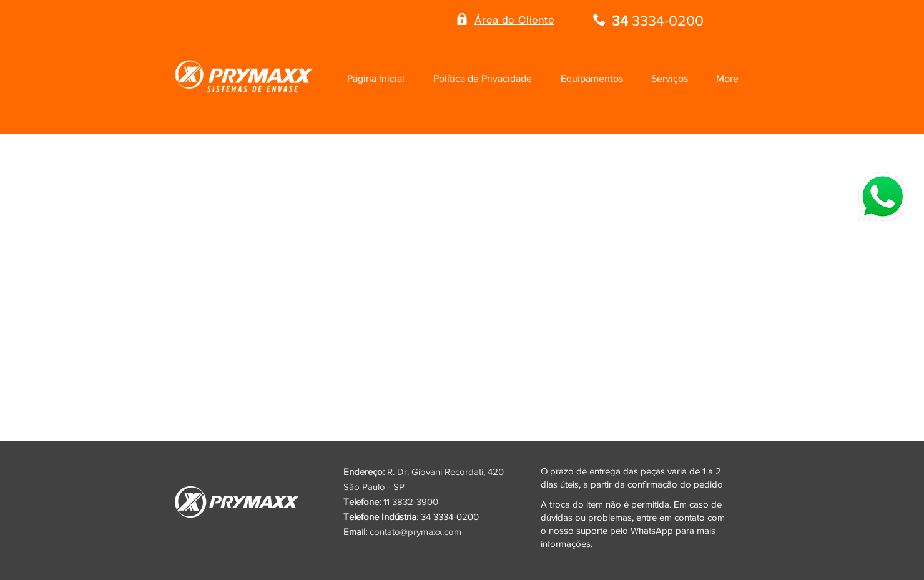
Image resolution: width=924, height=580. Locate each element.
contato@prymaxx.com (415, 532)
